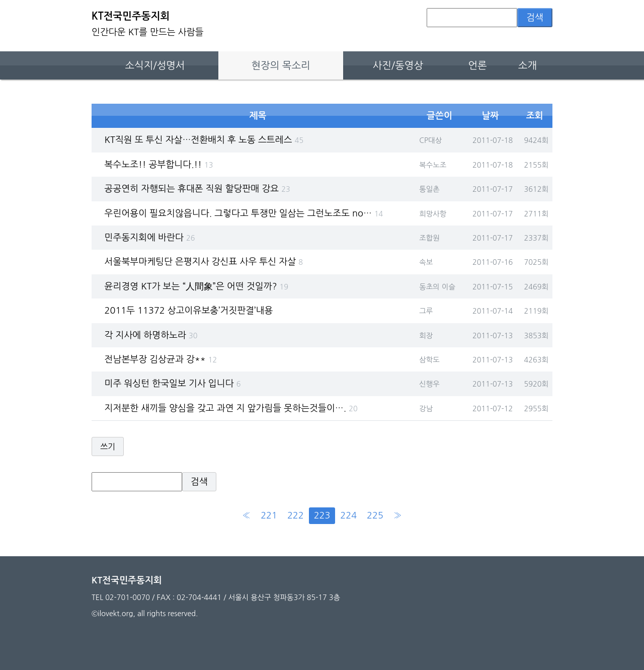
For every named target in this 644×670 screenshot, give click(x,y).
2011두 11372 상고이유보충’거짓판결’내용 (189, 311)
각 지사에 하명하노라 (151, 335)
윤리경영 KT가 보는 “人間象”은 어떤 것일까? (196, 286)
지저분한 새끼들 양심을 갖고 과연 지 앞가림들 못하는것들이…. (231, 408)
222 (296, 515)
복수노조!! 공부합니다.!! (159, 165)
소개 (528, 65)
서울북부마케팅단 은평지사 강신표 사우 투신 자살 (204, 262)
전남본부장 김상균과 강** (161, 359)
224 (348, 515)
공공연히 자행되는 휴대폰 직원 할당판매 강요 (197, 189)
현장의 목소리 (281, 65)
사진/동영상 (398, 65)
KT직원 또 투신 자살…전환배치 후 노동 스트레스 (204, 140)
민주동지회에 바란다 (150, 238)
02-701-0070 (128, 598)
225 (375, 515)
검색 (535, 18)
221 (269, 515)
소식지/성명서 (155, 65)
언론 (477, 65)
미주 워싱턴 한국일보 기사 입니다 (173, 384)
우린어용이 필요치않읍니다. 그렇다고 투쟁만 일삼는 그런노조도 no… (244, 213)
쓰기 (108, 446)
